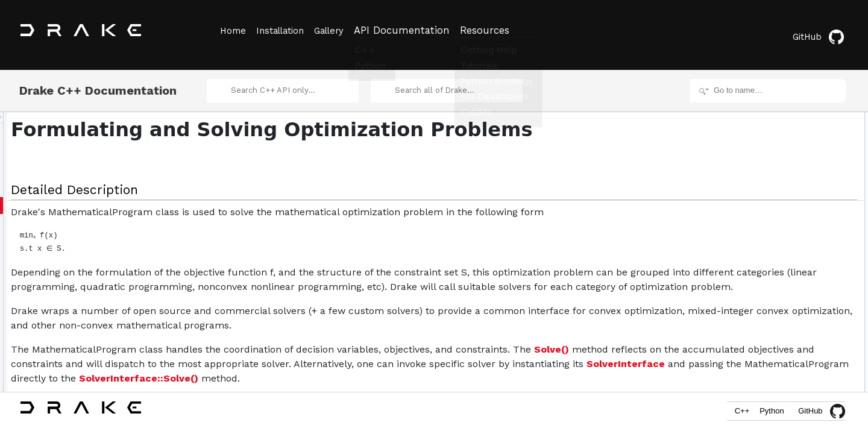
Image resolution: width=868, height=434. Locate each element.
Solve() (179, 372)
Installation (285, 31)
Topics (744, 125)
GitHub (822, 32)
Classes (747, 165)
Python (768, 414)
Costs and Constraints (779, 139)
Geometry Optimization (780, 152)
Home (232, 31)
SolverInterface (526, 387)
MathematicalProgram (778, 178)
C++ (730, 414)
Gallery (339, 31)
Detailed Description (766, 112)
